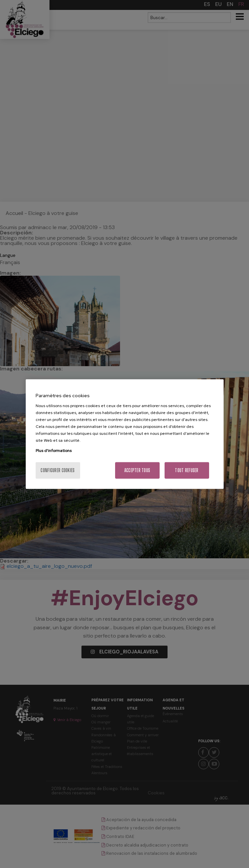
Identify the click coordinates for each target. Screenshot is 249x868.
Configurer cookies (58, 470)
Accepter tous (137, 470)
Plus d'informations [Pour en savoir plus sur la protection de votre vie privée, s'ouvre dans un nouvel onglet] (54, 451)
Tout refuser (187, 470)
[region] (125, 434)
